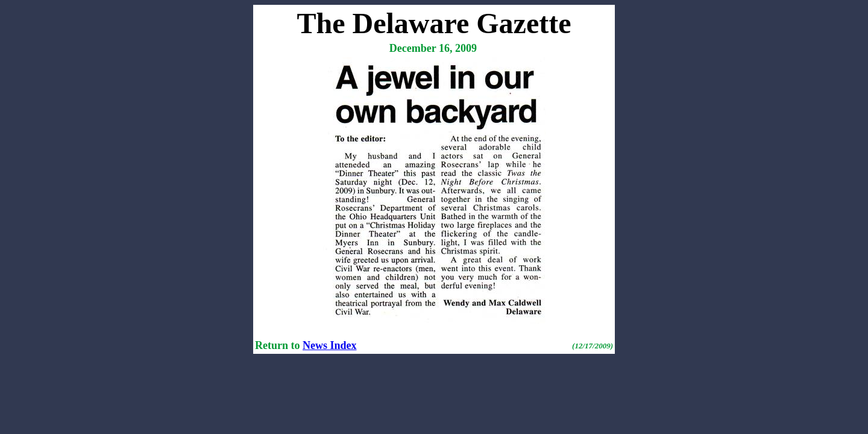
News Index (330, 345)
